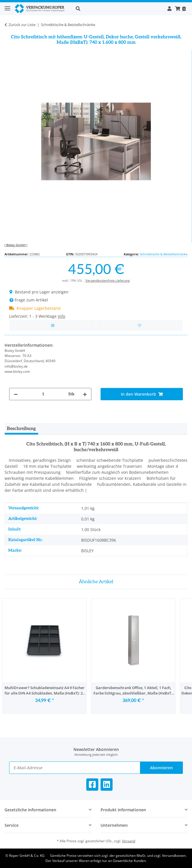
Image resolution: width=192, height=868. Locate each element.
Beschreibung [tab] (21, 429)
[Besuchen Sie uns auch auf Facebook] (92, 785)
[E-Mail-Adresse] (75, 768)
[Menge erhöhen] (85, 394)
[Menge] (43, 394)
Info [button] (61, 316)
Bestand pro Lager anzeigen (39, 292)
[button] (118, 9)
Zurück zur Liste (22, 25)
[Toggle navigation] (7, 6)
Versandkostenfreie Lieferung (108, 280)
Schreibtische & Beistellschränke (164, 254)
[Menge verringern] (16, 394)
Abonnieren (161, 768)
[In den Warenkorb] (142, 394)
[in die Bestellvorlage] (139, 325)
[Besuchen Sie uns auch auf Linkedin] (107, 785)
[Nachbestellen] (184, 9)
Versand (129, 841)
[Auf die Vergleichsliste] (53, 325)
